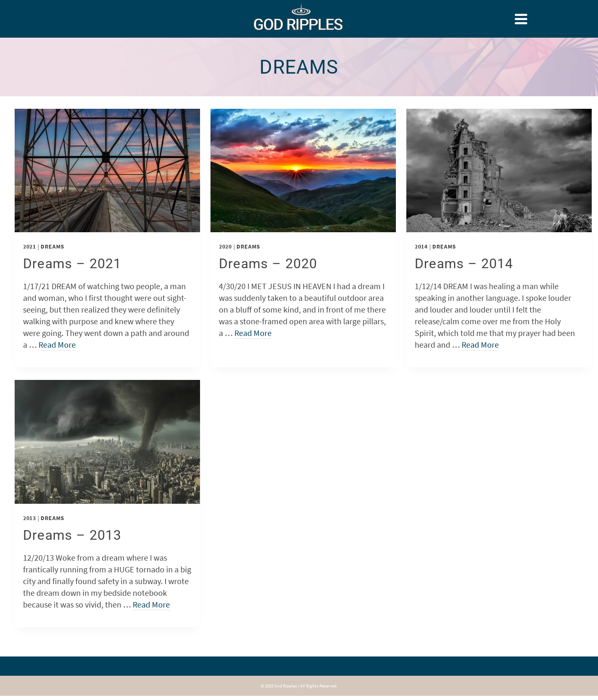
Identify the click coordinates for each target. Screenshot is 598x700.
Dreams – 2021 (72, 264)
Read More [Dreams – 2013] (151, 604)
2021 (30, 246)
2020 (225, 246)
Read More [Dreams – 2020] (253, 333)
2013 (30, 518)
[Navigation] (521, 19)
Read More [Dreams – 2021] (57, 345)
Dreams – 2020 (268, 264)
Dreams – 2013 (72, 535)
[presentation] (107, 171)
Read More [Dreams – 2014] (480, 345)
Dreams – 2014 (464, 264)
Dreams (53, 246)
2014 (421, 246)
